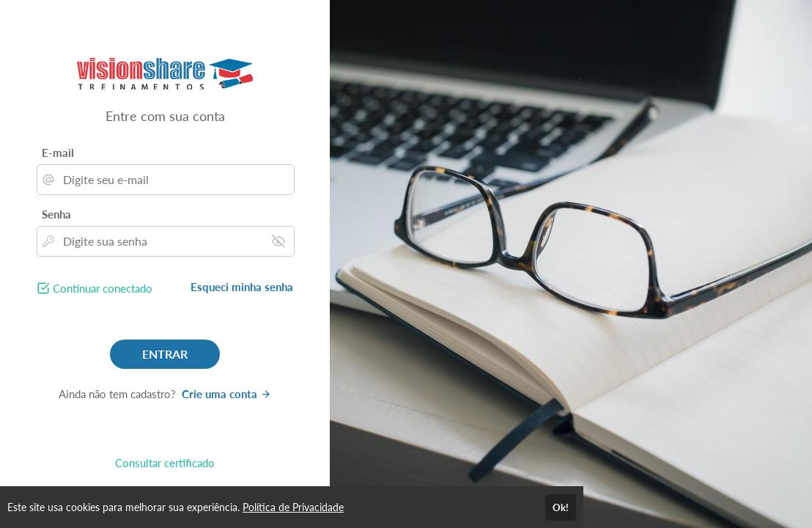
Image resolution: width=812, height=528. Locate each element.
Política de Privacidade (293, 507)
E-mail (58, 153)
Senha (56, 214)
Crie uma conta (226, 394)
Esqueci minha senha (242, 287)
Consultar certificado (165, 463)
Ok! (561, 507)
